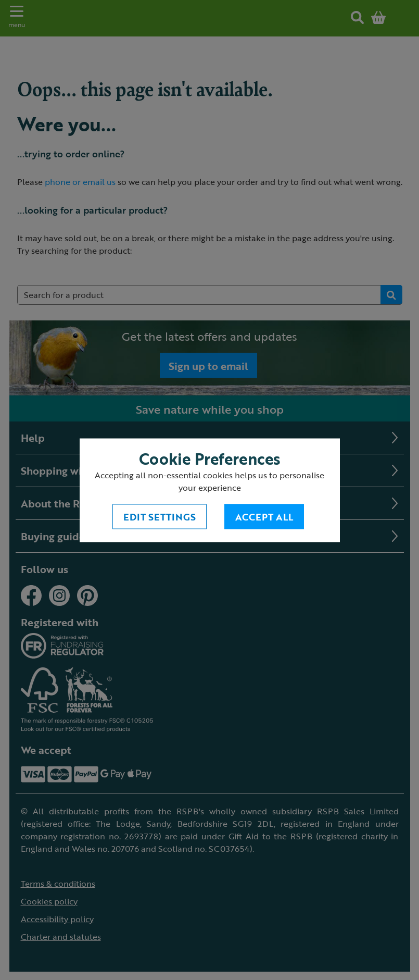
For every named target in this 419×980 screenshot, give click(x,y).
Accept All (264, 516)
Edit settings (160, 516)
